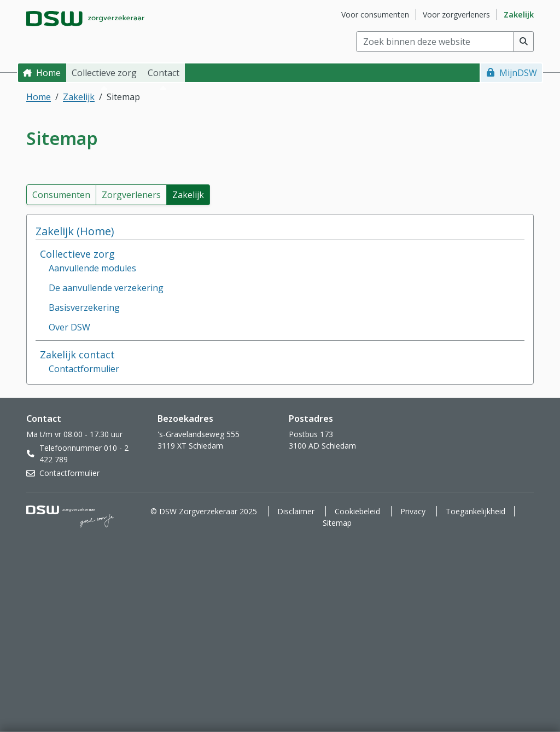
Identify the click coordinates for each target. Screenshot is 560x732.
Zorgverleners (131, 195)
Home (48, 73)
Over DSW (69, 327)
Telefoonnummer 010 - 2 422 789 (84, 454)
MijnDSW (518, 73)
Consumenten (61, 195)
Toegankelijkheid (476, 511)
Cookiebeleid (357, 511)
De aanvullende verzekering (106, 288)
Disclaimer (296, 511)
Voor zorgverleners (456, 14)
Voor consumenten (375, 14)
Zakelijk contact (77, 355)
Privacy (413, 511)
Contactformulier (84, 369)
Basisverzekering (84, 307)
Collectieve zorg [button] (104, 73)
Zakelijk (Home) (75, 231)
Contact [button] (164, 73)
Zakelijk (519, 14)
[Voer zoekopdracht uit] (524, 42)
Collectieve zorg (77, 254)
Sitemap (337, 523)
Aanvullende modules (92, 268)
